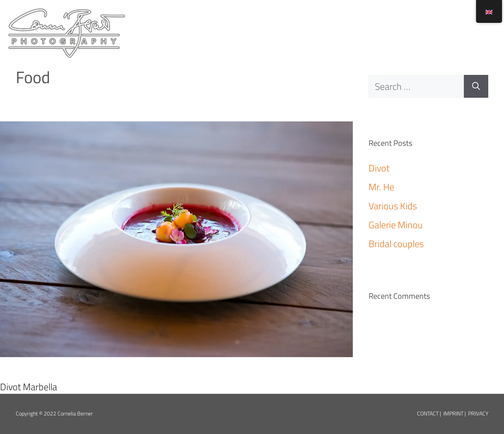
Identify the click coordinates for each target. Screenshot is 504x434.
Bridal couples (396, 244)
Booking (443, 20)
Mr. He (381, 187)
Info (394, 20)
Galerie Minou (396, 225)
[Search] (476, 86)
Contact (428, 414)
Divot (379, 168)
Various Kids (393, 206)
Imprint (453, 414)
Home (304, 20)
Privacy (478, 414)
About (350, 20)
